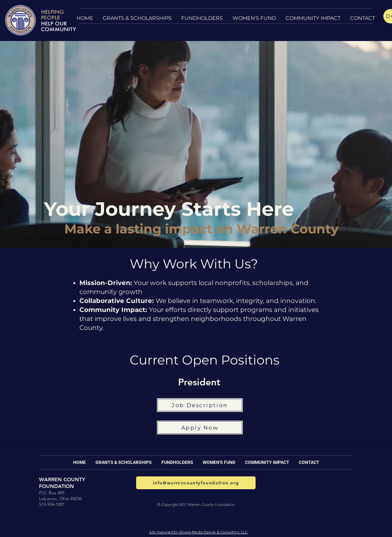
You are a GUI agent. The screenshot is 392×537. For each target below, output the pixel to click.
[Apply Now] (200, 428)
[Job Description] (200, 405)
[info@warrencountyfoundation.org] (196, 483)
